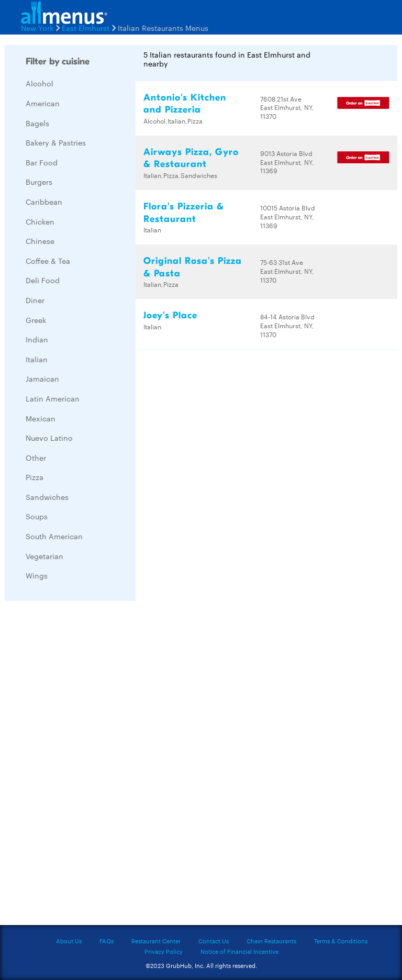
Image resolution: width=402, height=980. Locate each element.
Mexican (41, 418)
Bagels (37, 123)
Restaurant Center (156, 941)
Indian (37, 339)
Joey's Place (170, 315)
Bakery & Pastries (56, 142)
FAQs (107, 941)
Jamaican (42, 378)
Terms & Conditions (341, 941)
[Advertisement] (83, 766)
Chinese (40, 241)
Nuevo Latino (49, 438)
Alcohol (40, 83)
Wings (37, 575)
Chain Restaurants (271, 941)
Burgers (39, 182)
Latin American (53, 398)
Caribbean (44, 202)
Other (36, 458)
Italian (37, 359)
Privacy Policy (164, 951)
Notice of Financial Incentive (239, 951)
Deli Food (43, 280)
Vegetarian (44, 556)
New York (37, 28)
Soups (37, 516)
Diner (35, 300)
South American (54, 536)
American (43, 103)
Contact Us (214, 941)
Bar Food (42, 162)
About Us (69, 941)
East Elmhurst (86, 28)
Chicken (40, 221)
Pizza (35, 477)
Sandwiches (47, 497)
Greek (36, 320)
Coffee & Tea (48, 261)
